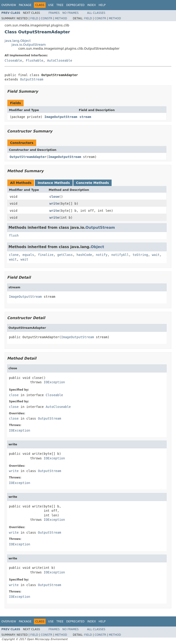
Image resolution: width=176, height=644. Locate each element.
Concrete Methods (93, 183)
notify (102, 255)
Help (102, 5)
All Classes (96, 13)
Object (98, 247)
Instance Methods (54, 183)
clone (14, 255)
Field (34, 18)
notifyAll (120, 255)
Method (61, 18)
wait (156, 255)
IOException (54, 382)
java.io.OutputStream (29, 45)
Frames (54, 13)
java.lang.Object (18, 41)
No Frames (70, 13)
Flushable (35, 60)
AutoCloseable (60, 60)
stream (85, 117)
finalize (45, 255)
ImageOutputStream (61, 117)
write (54, 203)
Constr (47, 18)
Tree (60, 5)
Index (92, 5)
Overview (9, 5)
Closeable (13, 60)
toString (140, 255)
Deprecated (75, 5)
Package (25, 5)
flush (14, 235)
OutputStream (32, 79)
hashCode (84, 255)
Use (51, 5)
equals (28, 255)
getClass (65, 255)
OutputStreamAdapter (28, 157)
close (54, 197)
